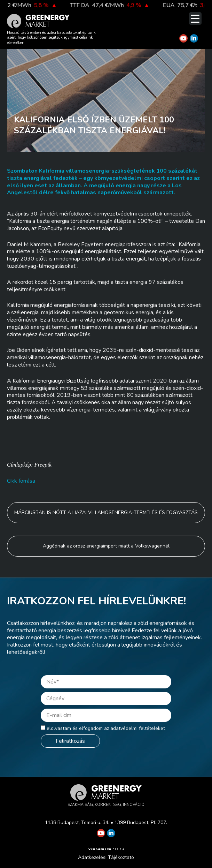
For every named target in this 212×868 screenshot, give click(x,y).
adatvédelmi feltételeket (138, 728)
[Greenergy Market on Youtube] (183, 38)
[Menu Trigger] (195, 18)
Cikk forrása (21, 481)
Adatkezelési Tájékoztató (106, 857)
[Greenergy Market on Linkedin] (194, 38)
